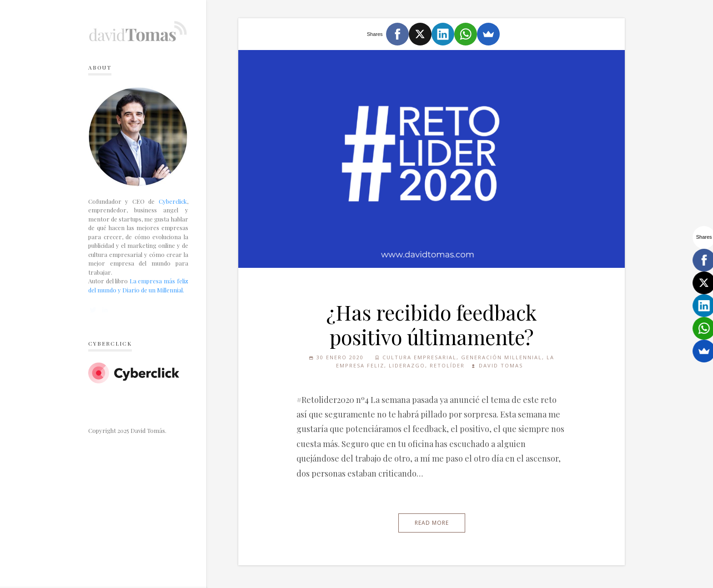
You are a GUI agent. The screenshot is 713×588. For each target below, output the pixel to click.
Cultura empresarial (419, 357)
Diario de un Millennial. (153, 290)
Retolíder (447, 365)
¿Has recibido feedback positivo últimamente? (432, 324)
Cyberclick (173, 201)
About (100, 67)
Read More (432, 523)
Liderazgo (407, 365)
